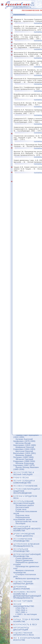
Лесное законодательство (24, 605)
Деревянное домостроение (22, 588)
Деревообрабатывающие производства (27, 555)
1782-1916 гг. (22, 610)
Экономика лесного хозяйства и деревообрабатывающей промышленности (27, 595)
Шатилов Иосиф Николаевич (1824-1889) (25, 444)
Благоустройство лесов (26, 521)
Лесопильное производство (21, 550)
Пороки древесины (24, 536)
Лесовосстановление (25, 486)
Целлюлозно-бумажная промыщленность (26, 545)
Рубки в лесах (21, 478)
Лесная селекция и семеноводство (24, 482)
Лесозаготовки (22, 507)
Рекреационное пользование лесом (22, 518)
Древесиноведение (24, 534)
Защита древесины (24, 560)
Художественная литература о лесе (24, 634)
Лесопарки (20, 523)
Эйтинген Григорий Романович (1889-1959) (24, 460)
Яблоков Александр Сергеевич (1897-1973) (24, 464)
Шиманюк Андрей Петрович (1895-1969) (24, 456)
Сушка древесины (24, 558)
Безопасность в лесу (25, 625)
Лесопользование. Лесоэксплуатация (24, 502)
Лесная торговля (23, 601)
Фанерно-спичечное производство (24, 571)
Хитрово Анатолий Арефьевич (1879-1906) (24, 440)
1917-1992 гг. (22, 612)
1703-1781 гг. (22, 608)
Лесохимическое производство (23, 540)
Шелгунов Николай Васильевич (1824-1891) (25, 452)
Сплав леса (21, 509)
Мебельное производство (27, 579)
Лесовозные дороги (25, 505)
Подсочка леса (22, 515)
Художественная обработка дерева (23, 583)
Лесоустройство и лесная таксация (24, 473)
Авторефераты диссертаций (21, 629)
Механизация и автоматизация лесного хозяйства (27, 529)
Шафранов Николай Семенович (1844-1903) (24, 448)
